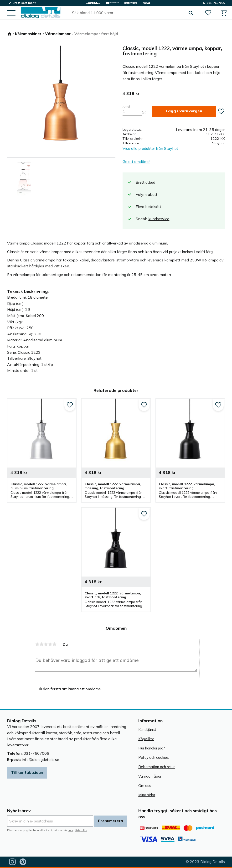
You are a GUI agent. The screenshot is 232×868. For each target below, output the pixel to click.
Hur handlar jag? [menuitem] (152, 748)
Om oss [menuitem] (145, 786)
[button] (11, 13)
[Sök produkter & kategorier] (127, 13)
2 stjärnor (42, 644)
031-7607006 (36, 753)
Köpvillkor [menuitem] (146, 739)
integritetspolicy (78, 830)
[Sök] (191, 13)
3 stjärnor (46, 644)
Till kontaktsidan (27, 772)
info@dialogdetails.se (40, 759)
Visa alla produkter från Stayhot (150, 148)
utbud (150, 182)
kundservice (159, 219)
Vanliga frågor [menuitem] (150, 776)
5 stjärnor (55, 644)
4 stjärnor (50, 644)
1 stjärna (37, 644)
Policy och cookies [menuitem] (154, 757)
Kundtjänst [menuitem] (147, 730)
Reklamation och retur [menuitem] (157, 767)
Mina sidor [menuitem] (147, 795)
